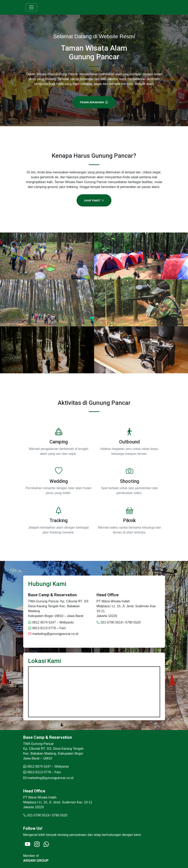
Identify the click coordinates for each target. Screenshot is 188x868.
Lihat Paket (94, 200)
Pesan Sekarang (94, 102)
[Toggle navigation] (31, 7)
